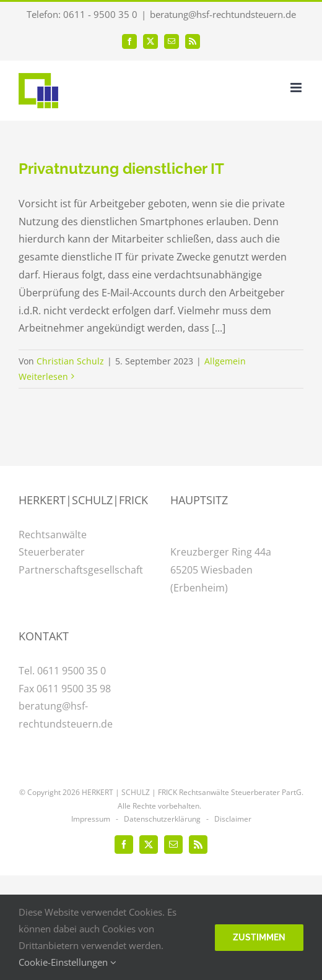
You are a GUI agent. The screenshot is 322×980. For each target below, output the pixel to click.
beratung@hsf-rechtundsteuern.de (223, 14)
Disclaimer (233, 819)
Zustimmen (259, 937)
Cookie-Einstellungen (67, 962)
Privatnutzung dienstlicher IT (121, 169)
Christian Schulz (70, 361)
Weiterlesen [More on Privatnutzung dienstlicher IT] (43, 376)
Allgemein (225, 361)
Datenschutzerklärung (162, 819)
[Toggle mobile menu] (297, 88)
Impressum (91, 819)
